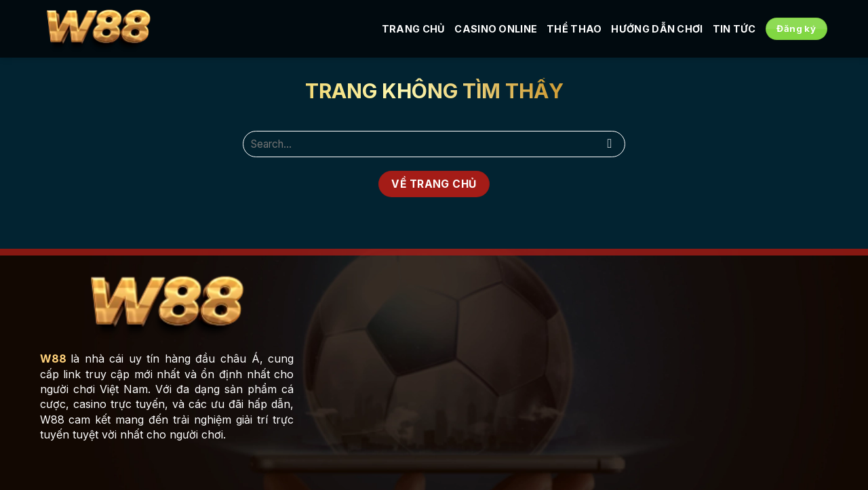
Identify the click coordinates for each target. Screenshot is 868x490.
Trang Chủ (414, 29)
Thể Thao (574, 29)
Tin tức (734, 29)
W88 (53, 359)
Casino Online (496, 29)
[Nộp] (610, 144)
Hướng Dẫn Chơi (657, 29)
